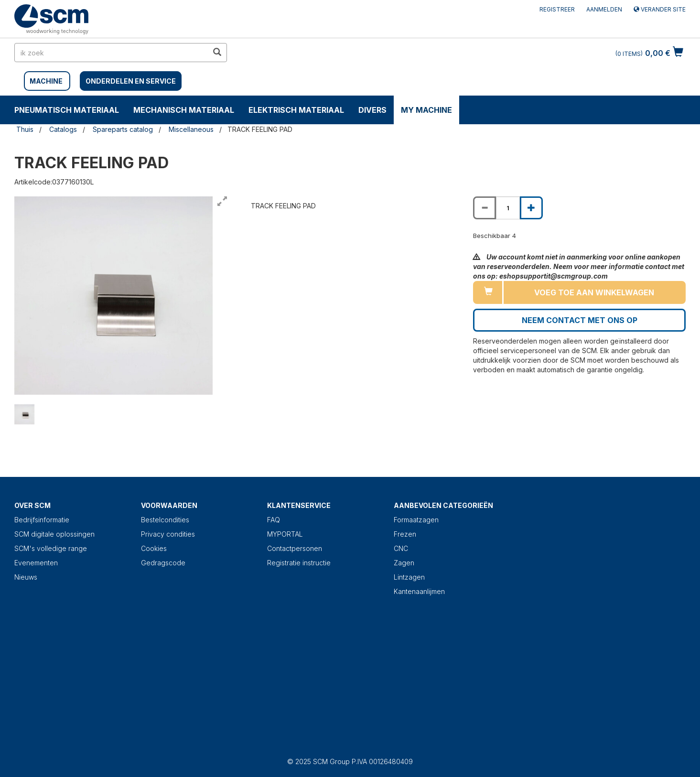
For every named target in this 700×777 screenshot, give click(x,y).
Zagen (404, 563)
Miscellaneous (191, 129)
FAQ (274, 520)
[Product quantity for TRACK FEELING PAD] (508, 208)
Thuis (25, 129)
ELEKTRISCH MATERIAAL (296, 110)
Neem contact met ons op (580, 320)
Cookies (154, 548)
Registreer (557, 9)
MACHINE (46, 81)
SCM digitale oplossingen (54, 534)
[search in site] (111, 53)
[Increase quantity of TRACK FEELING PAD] (531, 208)
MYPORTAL (285, 534)
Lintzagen (409, 577)
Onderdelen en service (131, 81)
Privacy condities (168, 534)
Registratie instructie (299, 563)
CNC (401, 548)
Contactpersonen (295, 548)
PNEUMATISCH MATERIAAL (67, 110)
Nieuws (26, 577)
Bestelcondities (165, 520)
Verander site (660, 9)
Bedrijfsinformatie (42, 520)
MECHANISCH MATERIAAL (184, 110)
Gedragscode (163, 563)
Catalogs (63, 129)
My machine (426, 110)
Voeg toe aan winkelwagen (594, 292)
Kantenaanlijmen (419, 591)
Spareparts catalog (123, 129)
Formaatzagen (416, 520)
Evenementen (36, 563)
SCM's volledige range (51, 548)
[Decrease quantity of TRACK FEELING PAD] (485, 208)
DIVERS (372, 110)
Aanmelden (604, 9)
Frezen (405, 534)
